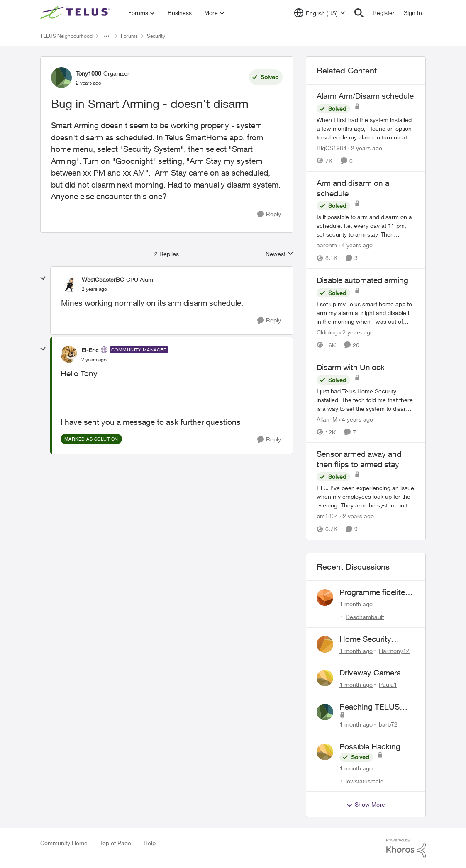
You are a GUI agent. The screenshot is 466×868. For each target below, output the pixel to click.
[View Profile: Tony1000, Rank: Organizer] (61, 78)
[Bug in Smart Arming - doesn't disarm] (94, 289)
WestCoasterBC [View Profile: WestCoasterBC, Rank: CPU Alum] (103, 279)
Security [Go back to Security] (156, 36)
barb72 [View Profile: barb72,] (388, 724)
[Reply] (269, 214)
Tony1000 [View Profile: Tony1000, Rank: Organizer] (89, 73)
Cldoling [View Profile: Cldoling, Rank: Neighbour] (327, 332)
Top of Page (116, 843)
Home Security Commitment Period (375, 639)
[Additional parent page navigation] (107, 36)
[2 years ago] (365, 148)
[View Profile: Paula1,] (325, 678)
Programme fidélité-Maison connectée (374, 592)
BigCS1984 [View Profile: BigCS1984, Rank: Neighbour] (332, 148)
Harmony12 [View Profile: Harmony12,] (394, 650)
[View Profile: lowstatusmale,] (325, 752)
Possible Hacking (370, 746)
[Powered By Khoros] (406, 848)
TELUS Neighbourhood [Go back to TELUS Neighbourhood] (66, 36)
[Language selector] (320, 13)
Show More (366, 805)
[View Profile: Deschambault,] (325, 597)
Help (150, 843)
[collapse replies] (43, 278)
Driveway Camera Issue (370, 673)
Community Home (64, 843)
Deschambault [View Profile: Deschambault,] (365, 617)
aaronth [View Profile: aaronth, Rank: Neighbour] (327, 245)
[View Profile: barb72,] (325, 712)
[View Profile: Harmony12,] (325, 644)
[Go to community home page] (76, 13)
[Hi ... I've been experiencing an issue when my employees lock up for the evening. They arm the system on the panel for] (366, 497)
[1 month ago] (356, 604)
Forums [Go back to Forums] (129, 36)
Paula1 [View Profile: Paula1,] (388, 684)
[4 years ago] (356, 245)
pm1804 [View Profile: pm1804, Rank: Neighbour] (327, 516)
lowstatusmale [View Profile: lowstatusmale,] (365, 781)
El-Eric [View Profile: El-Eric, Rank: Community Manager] (90, 350)
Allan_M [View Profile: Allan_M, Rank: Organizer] (327, 419)
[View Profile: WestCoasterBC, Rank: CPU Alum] (69, 284)
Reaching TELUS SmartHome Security (376, 707)
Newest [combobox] (279, 254)
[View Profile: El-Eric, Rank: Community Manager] (69, 354)
